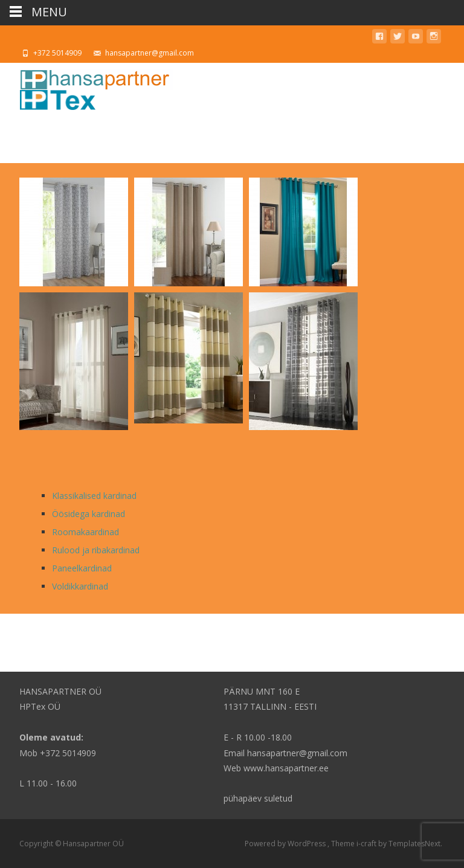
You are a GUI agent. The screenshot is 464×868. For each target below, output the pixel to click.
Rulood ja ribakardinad (96, 550)
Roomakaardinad (85, 532)
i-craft (367, 844)
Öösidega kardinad (89, 514)
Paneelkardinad (82, 568)
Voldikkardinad (80, 586)
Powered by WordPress (286, 844)
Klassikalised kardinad (94, 496)
